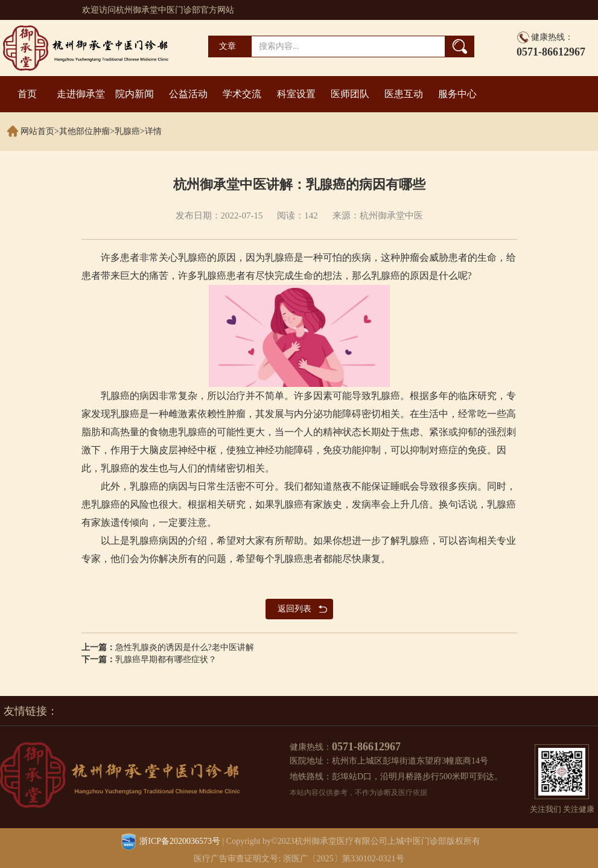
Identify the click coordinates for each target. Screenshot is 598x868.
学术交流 (242, 94)
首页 (27, 94)
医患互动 (404, 94)
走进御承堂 (81, 94)
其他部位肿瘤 (84, 131)
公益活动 (188, 94)
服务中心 (457, 94)
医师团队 (350, 94)
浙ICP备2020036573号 (180, 841)
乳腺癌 (127, 131)
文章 (227, 46)
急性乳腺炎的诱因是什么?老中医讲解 (185, 647)
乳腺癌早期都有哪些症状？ (166, 659)
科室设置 (296, 94)
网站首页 (37, 131)
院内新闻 (135, 94)
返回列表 (294, 609)
